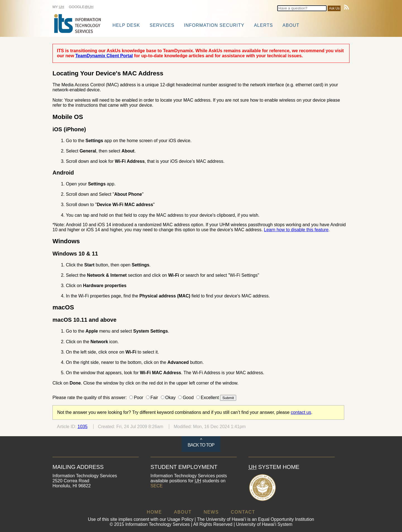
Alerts (264, 25)
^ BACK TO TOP (201, 442)
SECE (157, 486)
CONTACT (243, 512)
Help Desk (126, 25)
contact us (301, 412)
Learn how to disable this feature (296, 230)
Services (162, 25)
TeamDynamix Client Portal (104, 56)
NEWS (211, 512)
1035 (83, 427)
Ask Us (334, 8)
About (291, 25)
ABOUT (183, 512)
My (58, 7)
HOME (154, 512)
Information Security (214, 25)
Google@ (81, 7)
